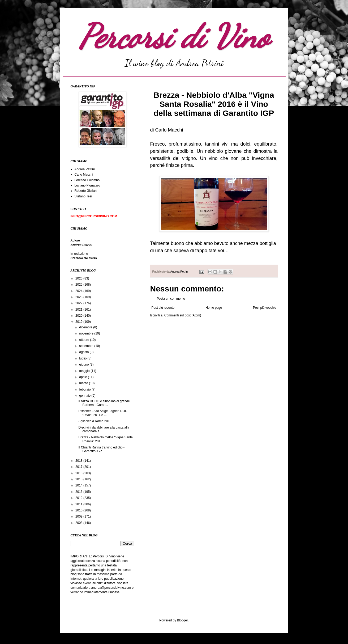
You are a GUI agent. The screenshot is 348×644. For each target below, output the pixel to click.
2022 (79, 303)
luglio (83, 358)
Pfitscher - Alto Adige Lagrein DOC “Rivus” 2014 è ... (103, 413)
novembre (87, 333)
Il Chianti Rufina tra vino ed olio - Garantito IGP (101, 449)
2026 (79, 278)
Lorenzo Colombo (87, 180)
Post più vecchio (265, 308)
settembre (87, 346)
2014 (79, 485)
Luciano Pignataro (87, 185)
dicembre (86, 327)
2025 (79, 285)
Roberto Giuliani (86, 191)
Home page (214, 308)
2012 (79, 498)
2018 (79, 461)
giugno (84, 365)
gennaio (85, 396)
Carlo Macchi (84, 175)
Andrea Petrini (180, 272)
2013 (79, 492)
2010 (79, 510)
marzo (84, 383)
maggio (85, 371)
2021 (79, 310)
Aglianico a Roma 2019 (95, 421)
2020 (79, 316)
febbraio (85, 389)
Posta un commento (171, 299)
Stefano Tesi (83, 196)
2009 (79, 516)
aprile (83, 377)
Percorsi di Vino (174, 36)
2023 (79, 297)
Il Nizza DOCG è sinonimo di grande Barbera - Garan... (104, 403)
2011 (79, 504)
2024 (79, 291)
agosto (84, 352)
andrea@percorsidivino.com (112, 588)
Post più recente (163, 308)
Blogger (182, 620)
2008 (79, 523)
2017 (79, 467)
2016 (79, 473)
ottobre (85, 340)
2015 (79, 479)
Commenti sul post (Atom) (183, 315)
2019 (79, 322)
